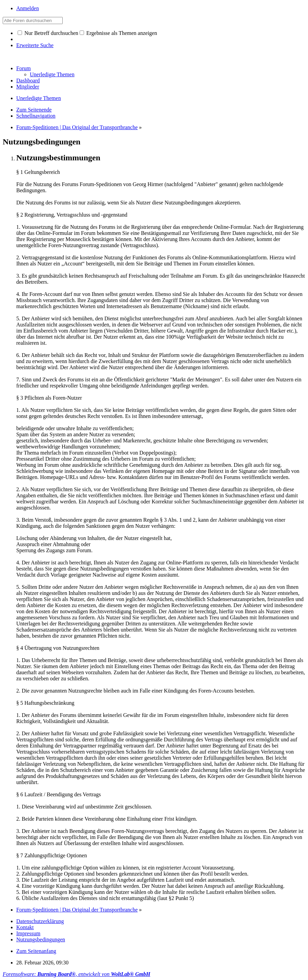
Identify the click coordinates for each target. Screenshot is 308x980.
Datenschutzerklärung (40, 921)
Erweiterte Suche (35, 45)
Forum (24, 68)
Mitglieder (28, 87)
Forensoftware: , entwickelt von (76, 974)
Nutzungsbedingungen (41, 939)
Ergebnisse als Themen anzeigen (118, 33)
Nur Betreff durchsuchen (48, 33)
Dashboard (28, 81)
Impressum (28, 933)
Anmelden (28, 8)
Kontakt (25, 927)
